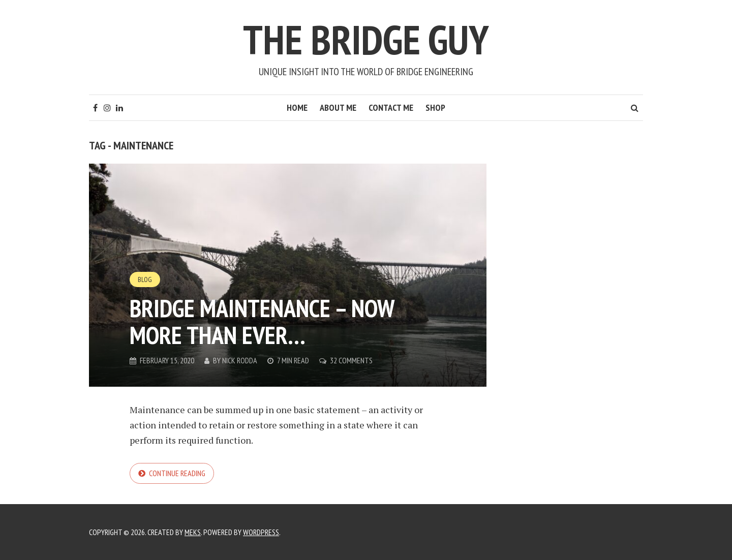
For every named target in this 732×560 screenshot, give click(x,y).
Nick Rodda (240, 360)
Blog (145, 279)
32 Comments (351, 360)
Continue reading (177, 473)
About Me (338, 107)
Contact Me (391, 107)
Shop (435, 107)
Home (297, 107)
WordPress (261, 532)
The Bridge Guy (366, 39)
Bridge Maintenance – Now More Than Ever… (262, 321)
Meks (193, 532)
